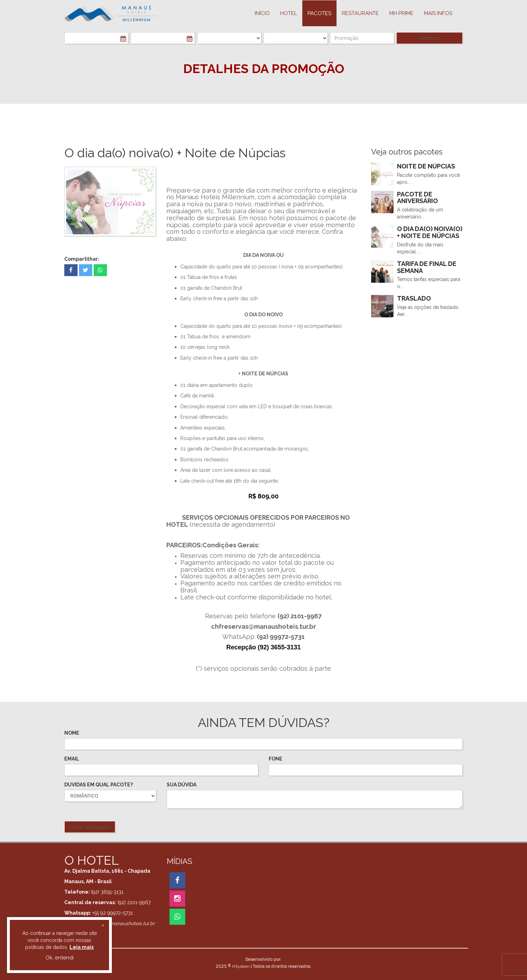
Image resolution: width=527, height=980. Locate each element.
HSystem (241, 966)
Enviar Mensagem (90, 827)
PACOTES (319, 13)
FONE (276, 759)
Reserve (430, 38)
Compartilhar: (82, 259)
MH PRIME (401, 13)
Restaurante (360, 13)
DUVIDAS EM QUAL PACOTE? (99, 785)
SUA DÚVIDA (182, 785)
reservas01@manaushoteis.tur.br (118, 923)
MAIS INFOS (438, 13)
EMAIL (72, 759)
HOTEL (289, 13)
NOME (72, 733)
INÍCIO (262, 13)
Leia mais (82, 947)
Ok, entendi (60, 958)
